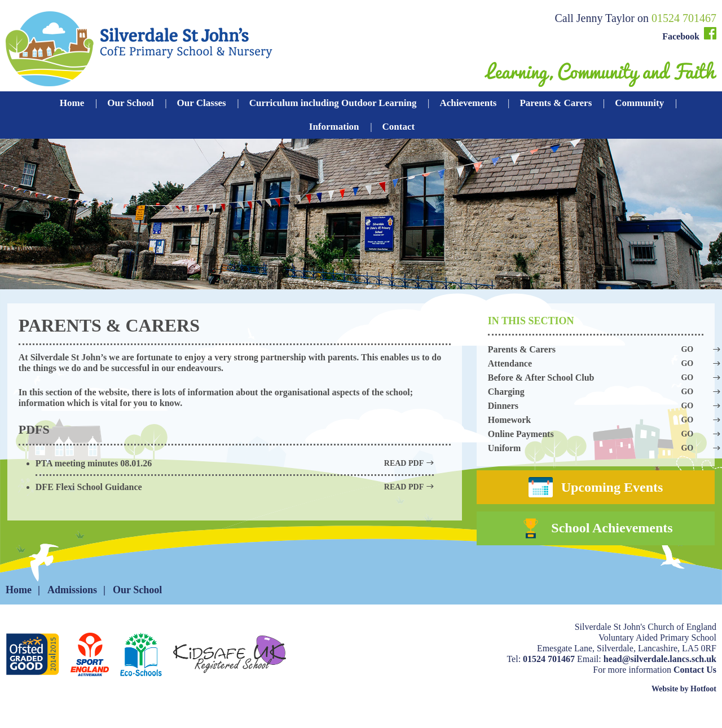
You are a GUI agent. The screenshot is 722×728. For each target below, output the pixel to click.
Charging (596, 392)
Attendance (596, 363)
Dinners (596, 406)
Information (334, 127)
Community (639, 103)
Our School (130, 103)
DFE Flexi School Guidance (235, 487)
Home (72, 103)
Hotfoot (703, 706)
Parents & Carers (556, 103)
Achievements (468, 103)
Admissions (72, 607)
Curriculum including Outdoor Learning (333, 103)
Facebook (689, 34)
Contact (399, 127)
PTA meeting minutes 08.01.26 (235, 463)
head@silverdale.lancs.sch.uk (660, 676)
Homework (596, 420)
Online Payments (596, 434)
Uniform (596, 448)
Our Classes (202, 103)
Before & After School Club (596, 378)
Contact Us (695, 687)
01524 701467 (684, 18)
